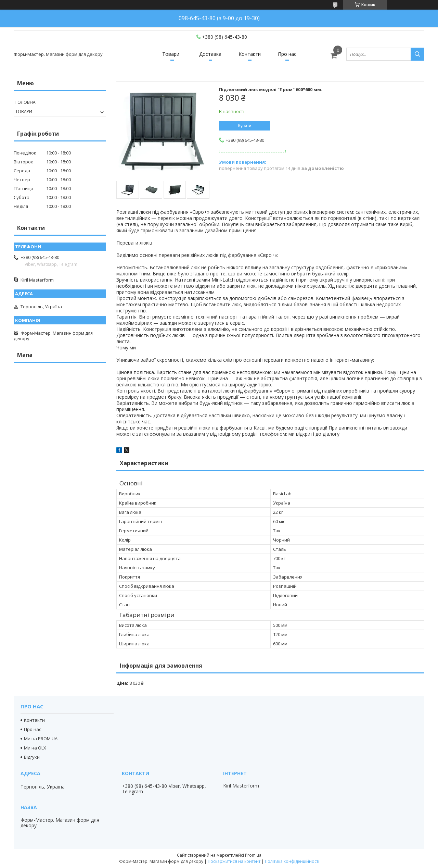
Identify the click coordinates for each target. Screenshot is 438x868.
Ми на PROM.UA (41, 739)
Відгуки (32, 757)
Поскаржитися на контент (234, 861)
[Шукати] (417, 54)
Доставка (210, 54)
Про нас (287, 54)
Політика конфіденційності (292, 861)
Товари (171, 54)
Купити (245, 126)
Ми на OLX (35, 748)
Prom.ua (253, 855)
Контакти (250, 54)
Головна (25, 102)
